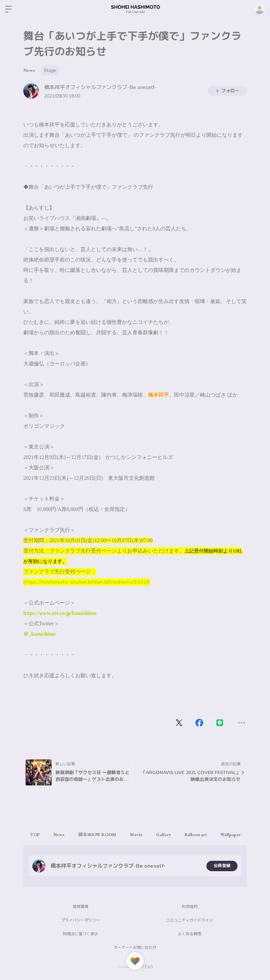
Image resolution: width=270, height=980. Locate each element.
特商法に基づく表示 (80, 934)
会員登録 (222, 866)
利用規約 (190, 907)
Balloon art (210, 834)
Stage (50, 70)
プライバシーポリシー (80, 920)
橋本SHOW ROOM (104, 834)
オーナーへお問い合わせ (135, 948)
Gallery (175, 834)
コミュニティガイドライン (190, 920)
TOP (36, 834)
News (29, 70)
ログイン (260, 9)
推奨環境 (80, 907)
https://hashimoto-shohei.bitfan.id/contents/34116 (87, 582)
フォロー (227, 91)
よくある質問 (190, 934)
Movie (145, 834)
